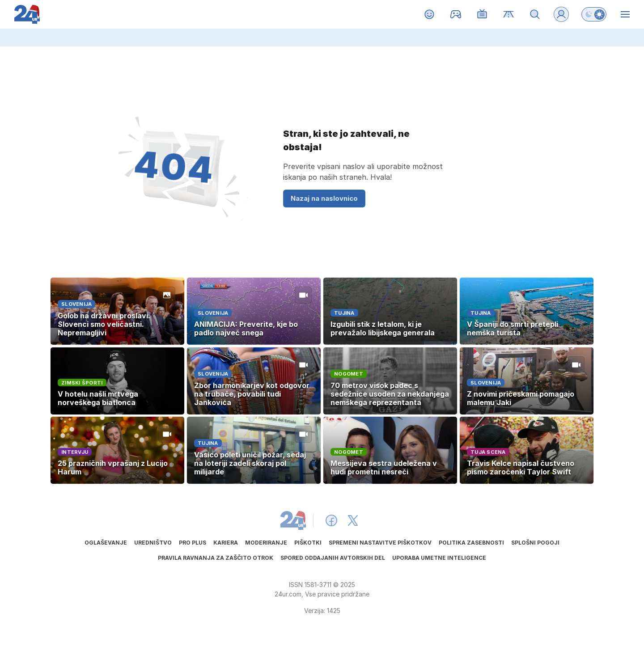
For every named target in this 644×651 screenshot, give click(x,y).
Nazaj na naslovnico (324, 198)
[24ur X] (353, 520)
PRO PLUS (193, 543)
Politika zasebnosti (471, 543)
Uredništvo (153, 543)
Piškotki (308, 543)
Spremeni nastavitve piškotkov (380, 543)
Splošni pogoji (535, 543)
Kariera (226, 543)
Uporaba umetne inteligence (439, 558)
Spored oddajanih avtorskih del (333, 558)
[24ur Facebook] (331, 520)
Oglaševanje (106, 543)
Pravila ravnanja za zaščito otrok (216, 558)
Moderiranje (266, 543)
